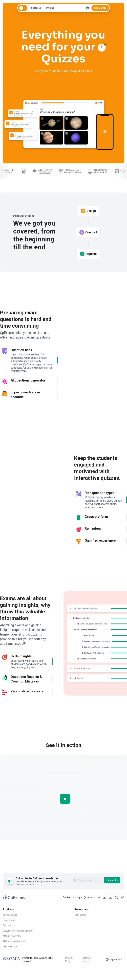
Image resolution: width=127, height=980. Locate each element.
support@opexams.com (88, 901)
